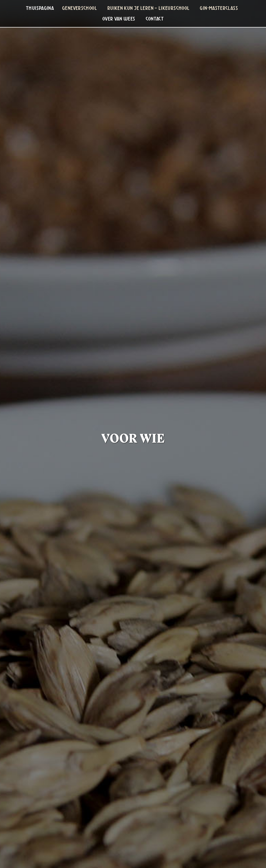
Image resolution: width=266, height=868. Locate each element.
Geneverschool (79, 8)
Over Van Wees (119, 19)
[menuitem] (40, 8)
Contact (155, 19)
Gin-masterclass (219, 8)
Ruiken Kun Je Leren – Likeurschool (148, 8)
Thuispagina (40, 8)
